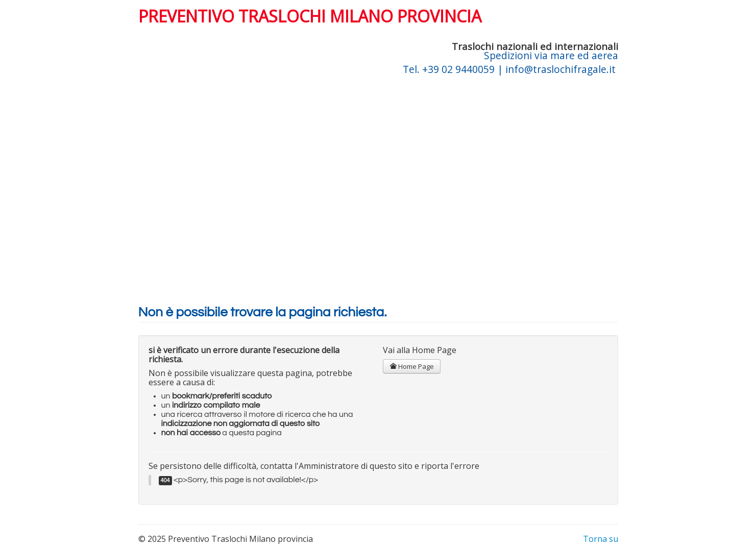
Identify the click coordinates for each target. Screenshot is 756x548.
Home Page (412, 366)
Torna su (601, 539)
